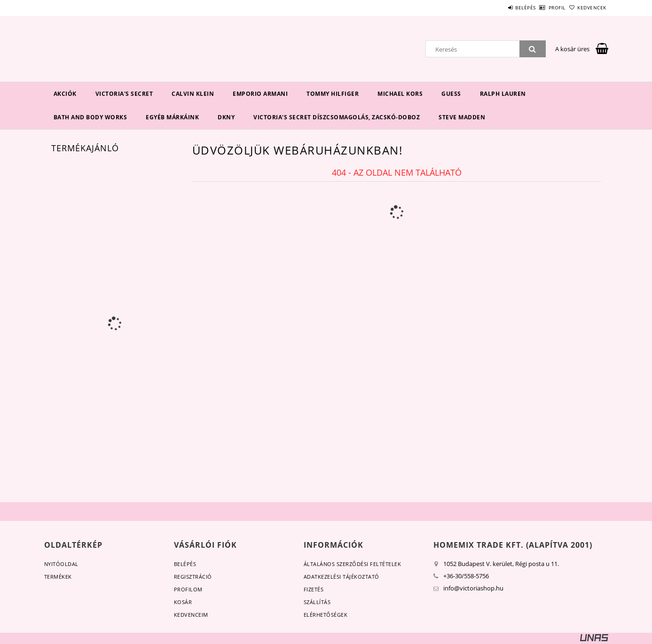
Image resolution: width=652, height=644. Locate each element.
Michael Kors (400, 94)
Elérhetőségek (326, 615)
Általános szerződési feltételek (353, 564)
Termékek (58, 577)
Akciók (65, 94)
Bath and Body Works (90, 117)
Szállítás (317, 602)
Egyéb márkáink (172, 117)
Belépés (500, 8)
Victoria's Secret (124, 94)
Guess (451, 94)
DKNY (226, 117)
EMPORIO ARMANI (260, 94)
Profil (542, 8)
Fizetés (314, 589)
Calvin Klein (193, 94)
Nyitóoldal (61, 564)
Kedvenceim (191, 615)
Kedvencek (587, 8)
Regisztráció (193, 577)
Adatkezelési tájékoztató (342, 577)
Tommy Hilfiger (333, 94)
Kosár (183, 602)
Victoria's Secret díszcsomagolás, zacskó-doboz (337, 117)
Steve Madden (462, 117)
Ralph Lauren (503, 94)
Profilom (188, 589)
